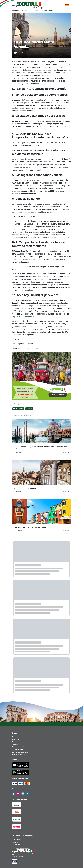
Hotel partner (16, 840)
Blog (25, 10)
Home (16, 10)
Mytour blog (16, 740)
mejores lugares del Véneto (23, 317)
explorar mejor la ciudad (22, 67)
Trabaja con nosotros (19, 742)
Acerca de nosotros (18, 737)
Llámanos (15, 744)
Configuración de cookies (20, 752)
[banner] (27, 5)
